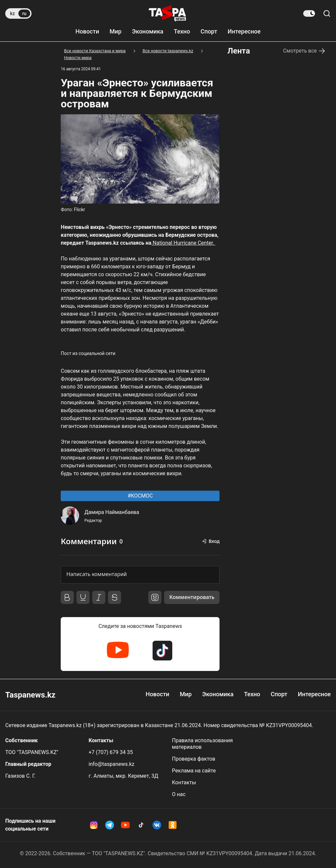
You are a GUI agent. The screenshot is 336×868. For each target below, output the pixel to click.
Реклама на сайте (194, 771)
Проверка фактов (194, 759)
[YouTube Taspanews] (118, 651)
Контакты (184, 782)
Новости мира (78, 58)
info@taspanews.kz (112, 764)
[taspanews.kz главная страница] (167, 13)
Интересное (244, 31)
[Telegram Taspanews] (110, 825)
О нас (179, 794)
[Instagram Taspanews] (94, 825)
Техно (182, 31)
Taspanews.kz (30, 695)
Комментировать (191, 597)
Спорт (209, 31)
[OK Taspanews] (173, 825)
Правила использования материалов (202, 744)
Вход (214, 541)
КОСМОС (141, 496)
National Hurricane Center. (183, 243)
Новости (87, 31)
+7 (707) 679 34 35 (111, 752)
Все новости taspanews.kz (168, 51)
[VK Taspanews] (157, 825)
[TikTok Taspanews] (162, 651)
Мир (115, 31)
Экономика (148, 31)
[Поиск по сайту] (327, 13)
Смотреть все (305, 51)
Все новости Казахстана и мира (95, 51)
